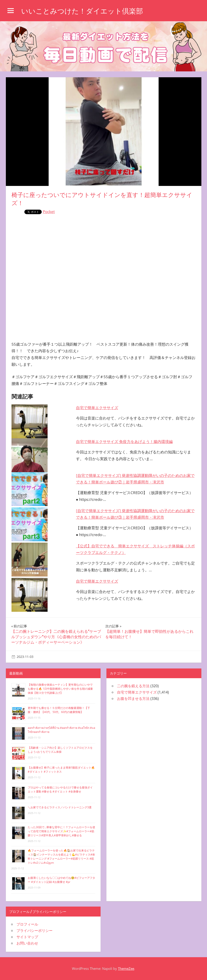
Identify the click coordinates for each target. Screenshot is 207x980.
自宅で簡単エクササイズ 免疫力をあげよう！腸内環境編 (124, 442)
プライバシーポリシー (34, 931)
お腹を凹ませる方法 (133, 699)
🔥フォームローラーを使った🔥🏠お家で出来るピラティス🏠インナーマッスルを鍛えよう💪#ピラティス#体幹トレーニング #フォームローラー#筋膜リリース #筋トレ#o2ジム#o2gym (61, 857)
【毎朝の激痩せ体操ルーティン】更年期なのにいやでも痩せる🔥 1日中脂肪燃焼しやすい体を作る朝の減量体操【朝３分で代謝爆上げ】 (60, 689)
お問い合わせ (27, 943)
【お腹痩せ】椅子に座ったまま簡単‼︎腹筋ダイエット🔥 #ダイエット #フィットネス (61, 770)
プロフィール (27, 924)
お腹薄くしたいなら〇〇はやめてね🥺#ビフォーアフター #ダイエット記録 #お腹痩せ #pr (61, 880)
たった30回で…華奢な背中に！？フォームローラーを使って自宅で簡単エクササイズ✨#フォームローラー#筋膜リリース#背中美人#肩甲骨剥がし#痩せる (61, 831)
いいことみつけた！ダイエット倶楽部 (84, 11)
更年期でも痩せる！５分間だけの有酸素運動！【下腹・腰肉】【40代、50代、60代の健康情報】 (59, 710)
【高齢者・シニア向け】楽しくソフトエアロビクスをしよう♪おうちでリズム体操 (60, 750)
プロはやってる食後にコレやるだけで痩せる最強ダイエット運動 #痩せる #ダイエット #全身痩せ (60, 789)
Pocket (49, 212)
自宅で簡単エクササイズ (97, 408)
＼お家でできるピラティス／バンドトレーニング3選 (60, 807)
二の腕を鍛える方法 (133, 686)
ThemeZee (126, 968)
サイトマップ (27, 937)
